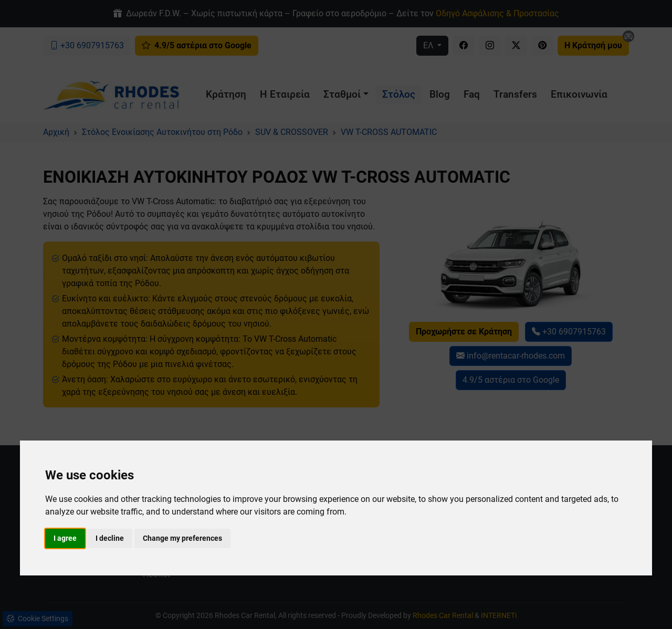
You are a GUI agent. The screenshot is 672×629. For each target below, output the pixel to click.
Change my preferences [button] (182, 538)
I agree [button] (65, 538)
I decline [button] (110, 538)
